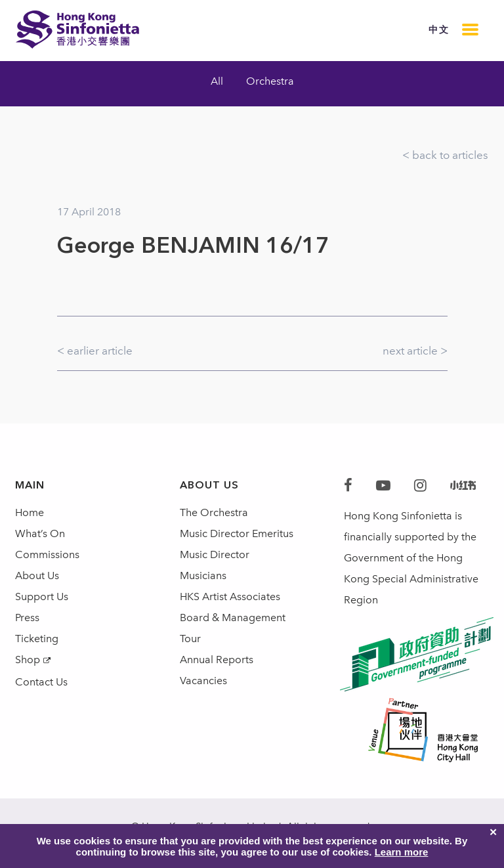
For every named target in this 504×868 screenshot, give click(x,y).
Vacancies (203, 681)
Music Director (215, 554)
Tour (190, 639)
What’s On (40, 533)
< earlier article (95, 351)
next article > (415, 351)
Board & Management (233, 618)
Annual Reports (217, 660)
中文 (439, 30)
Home (30, 512)
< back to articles (445, 155)
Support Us (42, 597)
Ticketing (37, 639)
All (217, 81)
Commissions (47, 554)
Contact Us (41, 682)
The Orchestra (214, 512)
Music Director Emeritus (237, 533)
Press (27, 618)
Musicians (203, 575)
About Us (37, 575)
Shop (28, 660)
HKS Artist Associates (230, 597)
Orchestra (270, 81)
